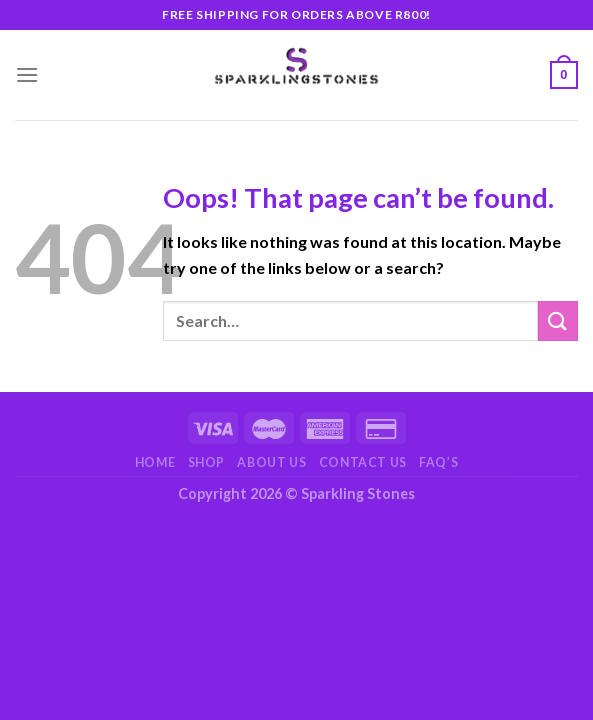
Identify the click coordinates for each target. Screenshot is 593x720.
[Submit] (558, 320)
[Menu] (27, 74)
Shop (206, 462)
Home (155, 462)
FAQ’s (438, 462)
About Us (271, 462)
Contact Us (363, 462)
